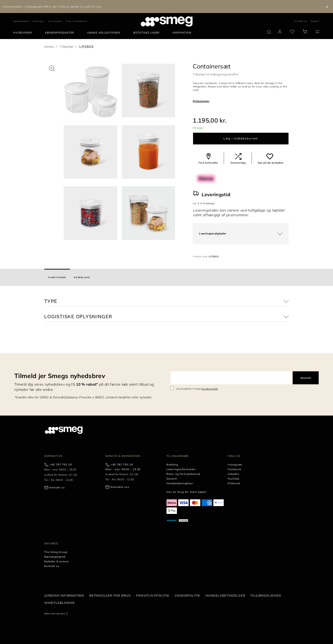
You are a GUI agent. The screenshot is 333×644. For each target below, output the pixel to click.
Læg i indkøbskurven (241, 139)
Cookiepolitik (187, 595)
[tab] (57, 277)
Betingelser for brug (110, 595)
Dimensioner (201, 101)
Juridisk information (64, 595)
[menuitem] (24, 33)
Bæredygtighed (21, 21)
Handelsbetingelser (225, 595)
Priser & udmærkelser (77, 21)
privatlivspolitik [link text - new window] (209, 389)
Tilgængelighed (266, 595)
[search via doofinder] (269, 32)
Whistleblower (59, 603)
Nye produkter (55, 21)
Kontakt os (301, 21)
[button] (52, 68)
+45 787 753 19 (61, 465)
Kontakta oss (120, 487)
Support (315, 21)
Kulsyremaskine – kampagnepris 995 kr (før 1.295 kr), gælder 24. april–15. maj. (52, 7)
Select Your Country (55, 614)
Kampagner (39, 21)
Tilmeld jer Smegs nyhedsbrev (60, 376)
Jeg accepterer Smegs (197, 389)
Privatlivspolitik (153, 595)
